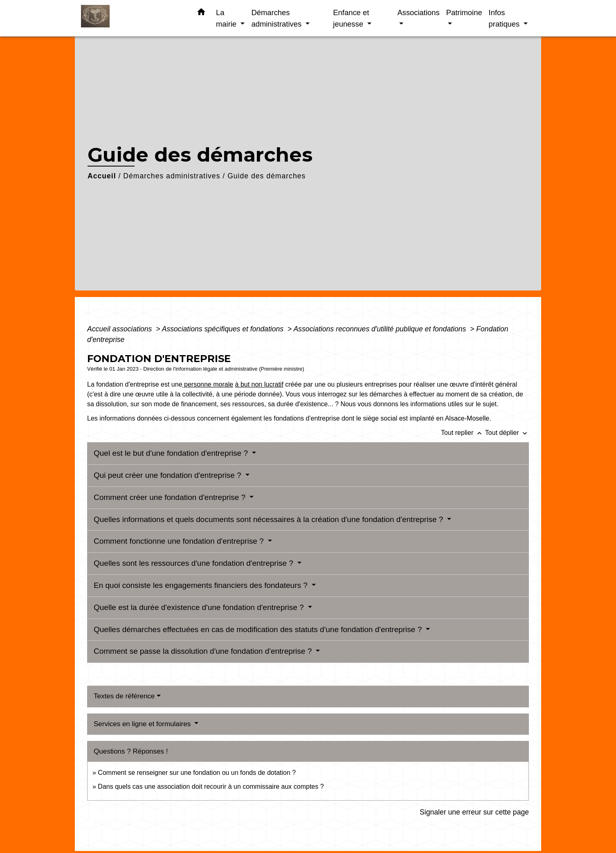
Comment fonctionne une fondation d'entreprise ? (180, 541)
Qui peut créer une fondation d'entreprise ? (169, 475)
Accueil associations (120, 329)
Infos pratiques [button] (505, 18)
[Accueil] (132, 18)
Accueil (102, 176)
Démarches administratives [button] (277, 18)
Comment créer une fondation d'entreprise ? (171, 497)
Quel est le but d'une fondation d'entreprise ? (172, 453)
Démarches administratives (172, 176)
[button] (201, 14)
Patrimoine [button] (464, 12)
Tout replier (463, 433)
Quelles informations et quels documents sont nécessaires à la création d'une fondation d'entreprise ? (270, 519)
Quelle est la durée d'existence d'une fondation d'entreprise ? (200, 607)
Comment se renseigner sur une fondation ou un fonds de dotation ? (197, 773)
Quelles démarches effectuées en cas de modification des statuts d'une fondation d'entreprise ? (259, 629)
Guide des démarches (266, 176)
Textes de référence (124, 696)
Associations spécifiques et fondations (224, 329)
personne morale (208, 384)
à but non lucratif (259, 384)
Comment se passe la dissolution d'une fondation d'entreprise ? (204, 651)
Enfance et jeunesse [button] (351, 18)
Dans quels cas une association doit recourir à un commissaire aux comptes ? (211, 787)
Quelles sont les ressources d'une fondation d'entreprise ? (194, 563)
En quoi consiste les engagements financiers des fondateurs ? (202, 585)
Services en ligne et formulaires (143, 724)
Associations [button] (418, 12)
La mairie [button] (227, 18)
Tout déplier (507, 433)
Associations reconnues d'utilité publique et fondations (381, 329)
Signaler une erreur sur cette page (474, 812)
